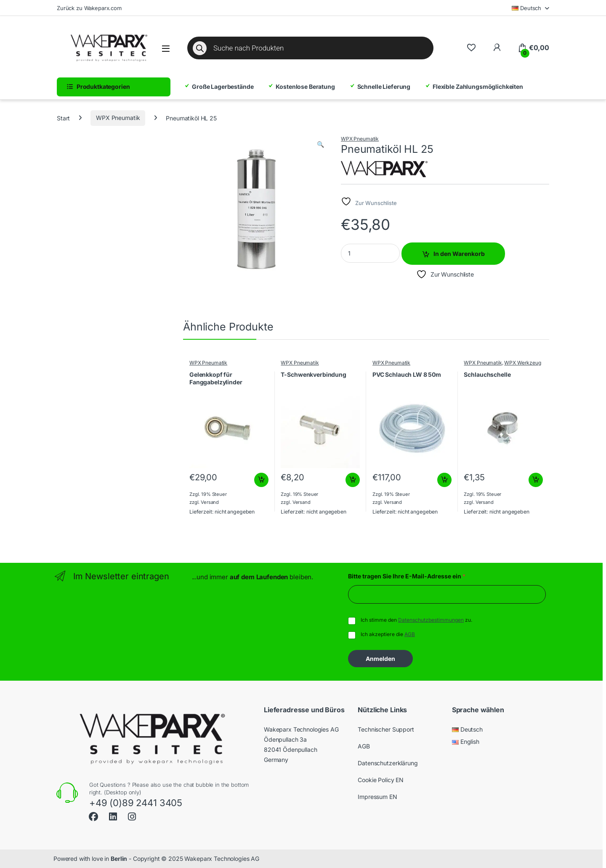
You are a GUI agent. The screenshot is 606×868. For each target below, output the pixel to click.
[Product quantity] (370, 253)
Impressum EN (377, 797)
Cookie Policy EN (381, 780)
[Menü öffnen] (166, 49)
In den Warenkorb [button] (261, 480)
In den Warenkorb (459, 254)
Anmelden (380, 659)
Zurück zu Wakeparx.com (89, 8)
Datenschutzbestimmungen (431, 620)
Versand (210, 502)
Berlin (119, 859)
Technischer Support (386, 729)
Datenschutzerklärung (388, 763)
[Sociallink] (93, 816)
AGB (410, 634)
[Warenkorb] (533, 48)
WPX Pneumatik (118, 118)
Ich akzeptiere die (388, 634)
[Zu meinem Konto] (497, 48)
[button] (320, 144)
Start (63, 118)
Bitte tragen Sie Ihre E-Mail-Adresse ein (407, 576)
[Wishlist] (471, 48)
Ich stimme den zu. (416, 620)
